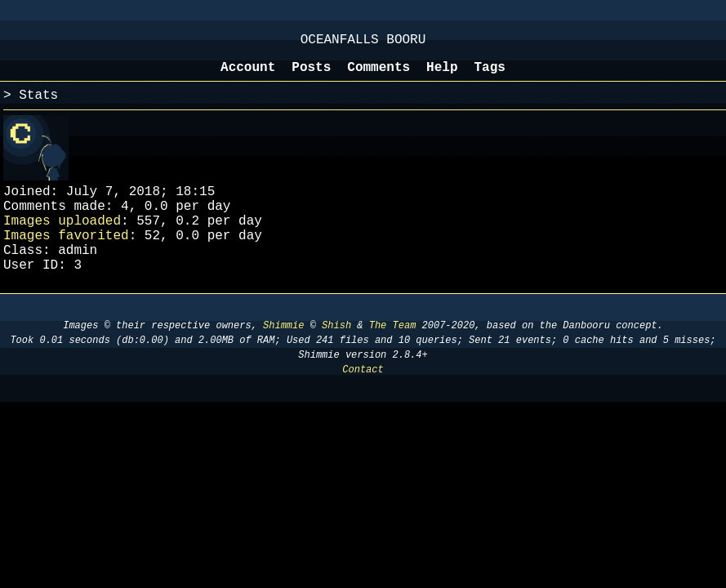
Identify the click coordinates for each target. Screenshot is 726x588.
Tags (490, 76)
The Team (393, 355)
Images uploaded (62, 239)
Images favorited (66, 257)
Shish (336, 355)
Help (442, 76)
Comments (379, 76)
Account (248, 76)
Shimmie (283, 355)
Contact (363, 399)
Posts (311, 76)
